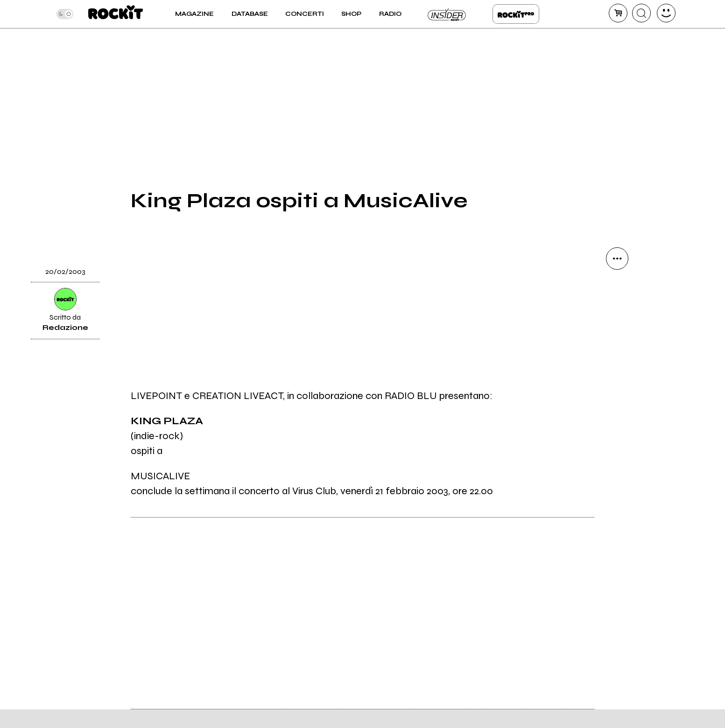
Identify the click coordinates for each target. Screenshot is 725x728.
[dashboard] (666, 13)
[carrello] (618, 13)
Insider (447, 14)
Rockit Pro (516, 14)
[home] (116, 14)
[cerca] (641, 13)
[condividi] (617, 259)
